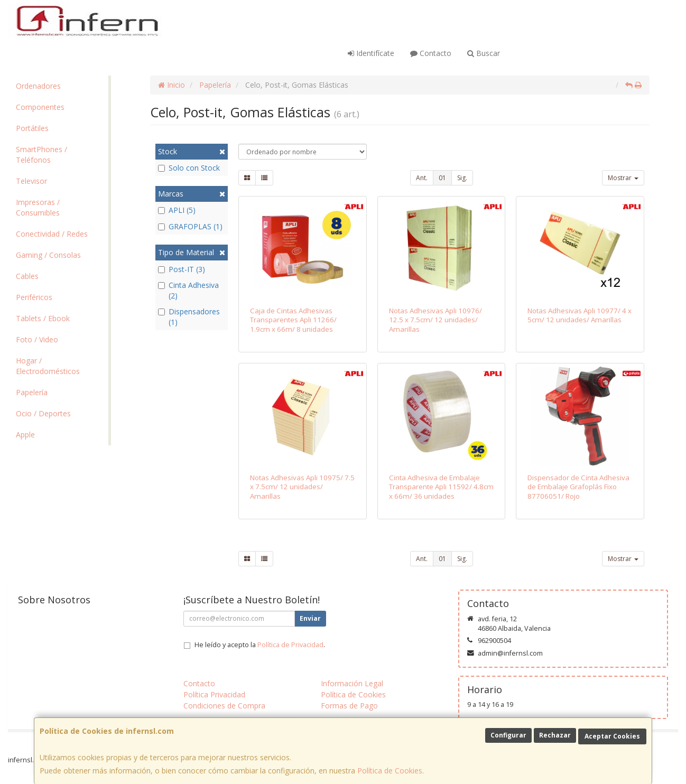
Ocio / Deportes (43, 413)
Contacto (431, 53)
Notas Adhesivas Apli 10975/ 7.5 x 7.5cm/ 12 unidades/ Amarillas (302, 487)
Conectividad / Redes (52, 234)
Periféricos (34, 297)
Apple (25, 435)
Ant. (422, 178)
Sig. (462, 178)
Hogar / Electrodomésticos (48, 366)
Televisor (31, 181)
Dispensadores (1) (189, 317)
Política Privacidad (214, 694)
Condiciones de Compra (224, 706)
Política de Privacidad (290, 645)
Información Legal (352, 683)
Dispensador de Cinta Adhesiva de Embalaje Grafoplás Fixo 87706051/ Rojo (578, 487)
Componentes (40, 107)
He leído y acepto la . (260, 645)
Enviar (310, 618)
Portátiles (32, 128)
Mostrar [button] (623, 178)
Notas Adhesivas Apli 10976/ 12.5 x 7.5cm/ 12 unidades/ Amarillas (435, 320)
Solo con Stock (189, 168)
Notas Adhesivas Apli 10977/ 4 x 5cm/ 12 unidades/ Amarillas (580, 315)
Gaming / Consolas (48, 255)
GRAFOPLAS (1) (190, 226)
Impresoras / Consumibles (38, 207)
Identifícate (371, 53)
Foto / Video (37, 339)
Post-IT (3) (182, 269)
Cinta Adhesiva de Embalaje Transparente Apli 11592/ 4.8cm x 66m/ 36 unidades (441, 487)
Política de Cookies (390, 771)
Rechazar (555, 735)
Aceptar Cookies (612, 736)
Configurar (508, 735)
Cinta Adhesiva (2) (188, 290)
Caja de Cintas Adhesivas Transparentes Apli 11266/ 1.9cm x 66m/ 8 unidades (293, 320)
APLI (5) (177, 210)
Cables (27, 276)
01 (442, 178)
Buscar (484, 53)
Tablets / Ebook (43, 318)
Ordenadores (38, 86)
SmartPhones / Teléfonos (41, 155)
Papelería (32, 392)
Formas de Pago (349, 706)
